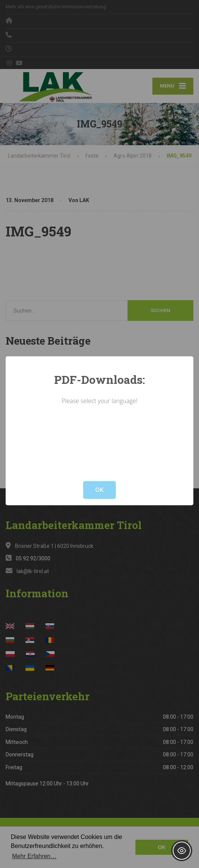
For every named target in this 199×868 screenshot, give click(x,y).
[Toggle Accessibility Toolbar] (182, 851)
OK (99, 490)
